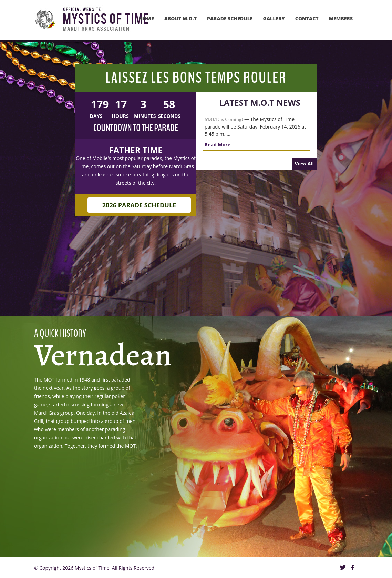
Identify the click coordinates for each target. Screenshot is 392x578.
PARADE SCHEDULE (230, 18)
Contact (307, 18)
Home (147, 18)
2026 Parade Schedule (139, 197)
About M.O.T (180, 18)
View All (304, 164)
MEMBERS (341, 18)
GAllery (274, 18)
